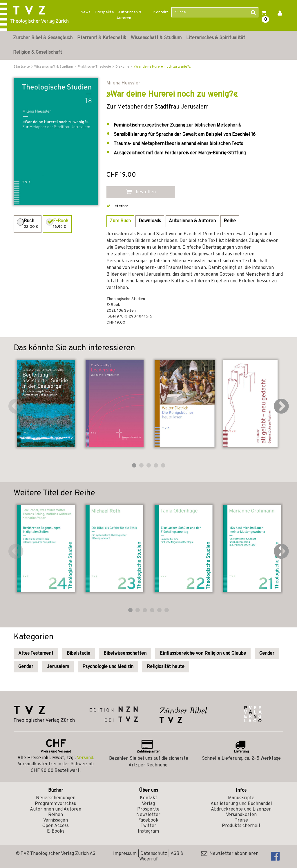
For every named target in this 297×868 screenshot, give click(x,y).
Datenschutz (154, 854)
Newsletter (148, 815)
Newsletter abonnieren (230, 854)
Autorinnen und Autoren (56, 809)
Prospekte (104, 12)
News (85, 12)
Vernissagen (56, 820)
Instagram (148, 831)
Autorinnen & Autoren (129, 15)
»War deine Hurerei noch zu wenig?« (162, 67)
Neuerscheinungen (56, 798)
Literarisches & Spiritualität (216, 38)
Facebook (148, 820)
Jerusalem (58, 667)
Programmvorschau (56, 804)
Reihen (56, 815)
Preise (241, 820)
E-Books (56, 831)
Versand (85, 758)
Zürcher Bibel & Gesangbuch (43, 38)
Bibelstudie (78, 654)
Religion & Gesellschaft (38, 53)
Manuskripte (241, 798)
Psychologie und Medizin (108, 667)
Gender (267, 654)
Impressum (125, 854)
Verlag (148, 804)
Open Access (56, 826)
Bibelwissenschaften (125, 654)
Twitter (148, 826)
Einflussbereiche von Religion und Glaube (203, 654)
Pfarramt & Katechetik (102, 38)
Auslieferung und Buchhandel (241, 804)
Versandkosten (241, 815)
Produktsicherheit (241, 826)
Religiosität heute (166, 667)
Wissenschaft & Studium (156, 38)
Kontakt (161, 12)
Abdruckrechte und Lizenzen (241, 809)
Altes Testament (36, 654)
